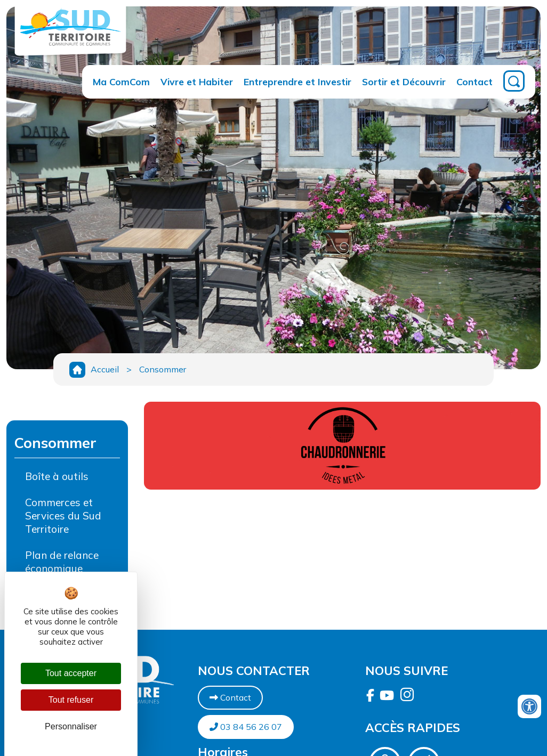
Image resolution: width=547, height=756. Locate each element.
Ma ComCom (121, 82)
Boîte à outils (57, 476)
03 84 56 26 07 (246, 727)
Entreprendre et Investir (297, 82)
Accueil (105, 369)
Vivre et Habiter (197, 82)
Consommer (163, 369)
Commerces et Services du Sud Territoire (63, 516)
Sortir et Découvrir (404, 82)
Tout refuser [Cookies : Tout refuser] (71, 700)
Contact (474, 82)
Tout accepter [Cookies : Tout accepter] (71, 673)
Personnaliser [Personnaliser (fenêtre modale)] (71, 726)
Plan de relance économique (62, 562)
